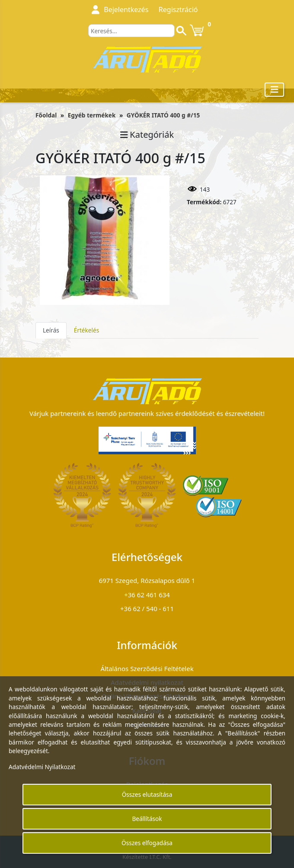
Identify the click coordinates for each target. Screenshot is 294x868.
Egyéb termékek (92, 115)
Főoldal (46, 115)
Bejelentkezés (126, 10)
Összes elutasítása (147, 794)
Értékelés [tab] (86, 330)
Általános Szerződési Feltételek (147, 668)
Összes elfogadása (147, 843)
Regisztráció (178, 10)
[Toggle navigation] (275, 90)
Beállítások (147, 819)
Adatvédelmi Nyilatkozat (42, 767)
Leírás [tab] (51, 330)
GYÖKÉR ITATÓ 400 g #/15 (163, 115)
